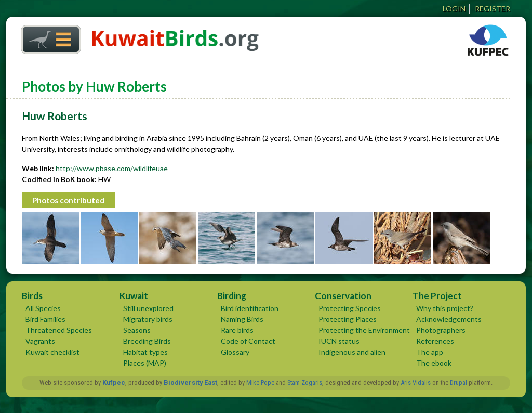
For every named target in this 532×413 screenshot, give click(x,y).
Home (47, 37)
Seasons (137, 330)
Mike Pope (260, 383)
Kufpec (114, 383)
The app (430, 352)
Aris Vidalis (416, 383)
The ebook (434, 363)
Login (454, 9)
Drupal (458, 383)
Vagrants (40, 341)
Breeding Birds (147, 341)
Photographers (441, 330)
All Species (43, 308)
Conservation (343, 296)
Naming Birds (242, 319)
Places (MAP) (145, 363)
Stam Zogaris (305, 383)
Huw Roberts (55, 116)
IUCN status (339, 341)
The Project (437, 296)
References (435, 341)
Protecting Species (350, 308)
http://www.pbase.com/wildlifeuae (112, 168)
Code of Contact (248, 341)
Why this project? (445, 308)
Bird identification (250, 308)
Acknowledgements (449, 319)
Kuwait (134, 296)
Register (493, 9)
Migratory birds (148, 319)
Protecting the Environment (364, 330)
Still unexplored (148, 308)
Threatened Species (59, 330)
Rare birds (237, 330)
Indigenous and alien (352, 352)
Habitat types (145, 352)
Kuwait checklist (52, 352)
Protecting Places (348, 319)
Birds (32, 296)
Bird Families (45, 319)
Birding (232, 296)
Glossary (235, 352)
